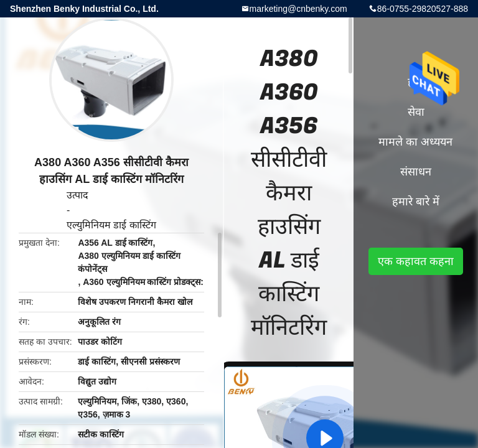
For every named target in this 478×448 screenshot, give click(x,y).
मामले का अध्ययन (415, 142)
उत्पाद (77, 195)
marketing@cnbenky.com (298, 9)
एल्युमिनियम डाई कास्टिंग (111, 225)
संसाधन (416, 172)
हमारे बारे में (416, 202)
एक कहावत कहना (416, 261)
